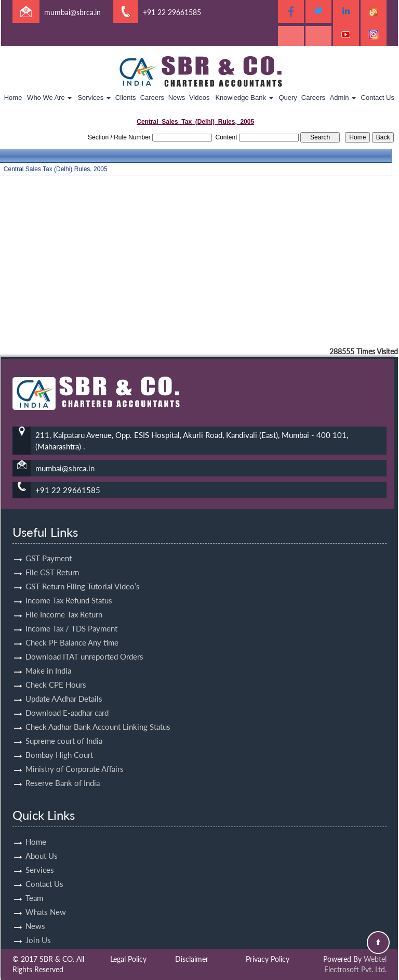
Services (94, 98)
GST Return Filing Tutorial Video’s (83, 577)
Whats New (46, 902)
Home (13, 98)
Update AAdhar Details (64, 689)
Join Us (38, 931)
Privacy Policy (268, 959)
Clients (126, 98)
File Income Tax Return (64, 605)
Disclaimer (192, 959)
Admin (343, 98)
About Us (42, 846)
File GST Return (52, 563)
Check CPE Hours (56, 675)
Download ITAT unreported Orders (84, 647)
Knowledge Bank (244, 98)
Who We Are (49, 98)
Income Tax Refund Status (69, 591)
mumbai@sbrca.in (72, 12)
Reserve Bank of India (63, 773)
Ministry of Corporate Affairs (75, 759)
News (177, 98)
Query (288, 98)
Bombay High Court (59, 745)
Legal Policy (128, 959)
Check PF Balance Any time (72, 633)
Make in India (48, 661)
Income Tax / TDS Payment (71, 619)
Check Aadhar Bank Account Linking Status (98, 717)
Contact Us (378, 98)
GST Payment (49, 549)
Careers (152, 98)
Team (34, 888)
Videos (199, 98)
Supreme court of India (64, 731)
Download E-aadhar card (67, 703)
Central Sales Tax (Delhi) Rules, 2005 (56, 169)
